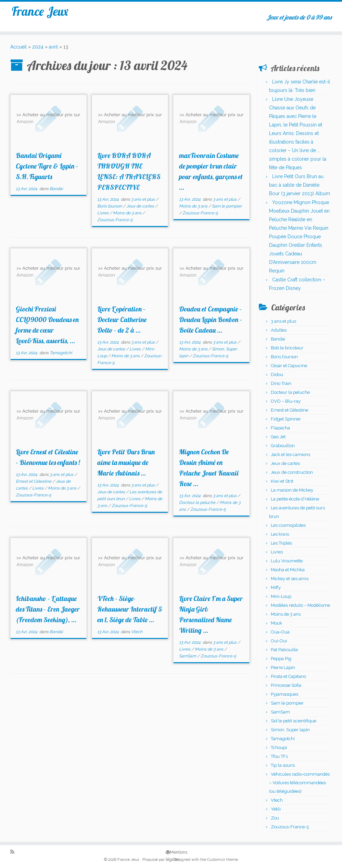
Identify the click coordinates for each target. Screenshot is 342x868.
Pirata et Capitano (288, 676)
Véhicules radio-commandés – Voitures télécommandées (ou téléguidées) (299, 783)
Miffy (276, 587)
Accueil (18, 47)
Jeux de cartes (141, 206)
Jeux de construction (292, 472)
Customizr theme (223, 860)
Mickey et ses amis (290, 579)
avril (53, 47)
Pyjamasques (284, 694)
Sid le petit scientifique (294, 721)
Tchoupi (279, 747)
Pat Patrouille (284, 650)
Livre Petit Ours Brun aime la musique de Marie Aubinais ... (126, 462)
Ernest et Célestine (34, 481)
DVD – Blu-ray (286, 401)
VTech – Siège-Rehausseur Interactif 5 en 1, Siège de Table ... (130, 609)
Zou (275, 818)
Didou (277, 375)
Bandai (56, 189)
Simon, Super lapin (290, 730)
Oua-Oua (280, 632)
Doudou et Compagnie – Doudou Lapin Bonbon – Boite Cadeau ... (211, 319)
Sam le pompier (227, 206)
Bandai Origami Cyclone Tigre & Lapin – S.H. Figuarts (47, 166)
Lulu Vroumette (287, 561)
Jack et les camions (290, 455)
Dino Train (281, 383)
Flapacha (280, 428)
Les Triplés (281, 543)
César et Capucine (289, 366)
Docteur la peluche (198, 503)
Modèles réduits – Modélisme (300, 605)
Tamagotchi (61, 353)
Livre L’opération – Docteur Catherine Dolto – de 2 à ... (122, 319)
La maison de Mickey (292, 490)
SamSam (188, 656)
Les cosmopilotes (288, 525)
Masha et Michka (288, 570)
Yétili (276, 809)
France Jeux (40, 13)
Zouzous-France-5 (115, 220)
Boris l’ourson (110, 206)
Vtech (137, 632)
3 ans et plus (143, 199)
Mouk (276, 623)
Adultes (279, 330)
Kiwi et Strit (282, 481)
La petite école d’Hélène (295, 499)
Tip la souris (283, 765)
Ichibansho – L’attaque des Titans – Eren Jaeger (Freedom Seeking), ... (48, 609)
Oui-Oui (279, 641)
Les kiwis (280, 534)
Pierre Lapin (283, 667)
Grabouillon (283, 446)
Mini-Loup (281, 596)
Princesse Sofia (286, 685)
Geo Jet (278, 437)
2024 (38, 47)
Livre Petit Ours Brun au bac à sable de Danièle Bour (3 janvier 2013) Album (300, 185)
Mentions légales (168, 852)
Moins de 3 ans (128, 213)
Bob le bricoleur (287, 348)
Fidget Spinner (286, 419)
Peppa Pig (281, 659)
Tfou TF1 (279, 756)
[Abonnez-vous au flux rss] (15, 852)
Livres (103, 213)
